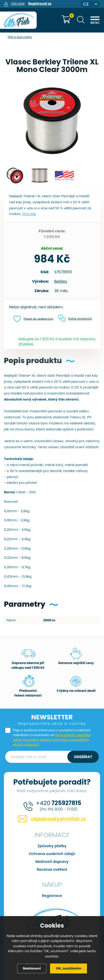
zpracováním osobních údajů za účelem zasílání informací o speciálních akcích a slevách (52, 740)
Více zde (29, 214)
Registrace (52, 896)
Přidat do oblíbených (33, 319)
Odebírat (83, 757)
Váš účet (18, 4)
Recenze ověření (52, 869)
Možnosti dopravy (52, 862)
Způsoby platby (52, 846)
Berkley (61, 281)
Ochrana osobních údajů (52, 854)
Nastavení (32, 968)
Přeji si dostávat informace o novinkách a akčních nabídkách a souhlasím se (52, 737)
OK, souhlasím (69, 968)
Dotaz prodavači (75, 319)
